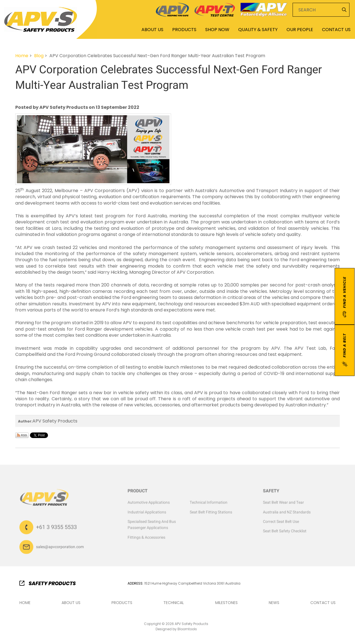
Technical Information (209, 504)
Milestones (226, 603)
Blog (39, 56)
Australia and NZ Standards (287, 514)
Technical (174, 603)
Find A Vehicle (344, 297)
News (274, 603)
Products (184, 30)
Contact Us (336, 30)
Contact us (323, 603)
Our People (300, 30)
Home (125, 29)
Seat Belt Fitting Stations (211, 514)
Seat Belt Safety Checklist (285, 533)
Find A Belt (345, 351)
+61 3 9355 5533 (56, 529)
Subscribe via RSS (22, 435)
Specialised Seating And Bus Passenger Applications (152, 526)
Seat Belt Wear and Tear (283, 504)
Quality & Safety (258, 30)
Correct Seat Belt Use (281, 523)
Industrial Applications (147, 514)
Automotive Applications (149, 504)
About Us (152, 30)
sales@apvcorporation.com (60, 548)
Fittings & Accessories (146, 539)
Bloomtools (187, 631)
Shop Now (217, 30)
